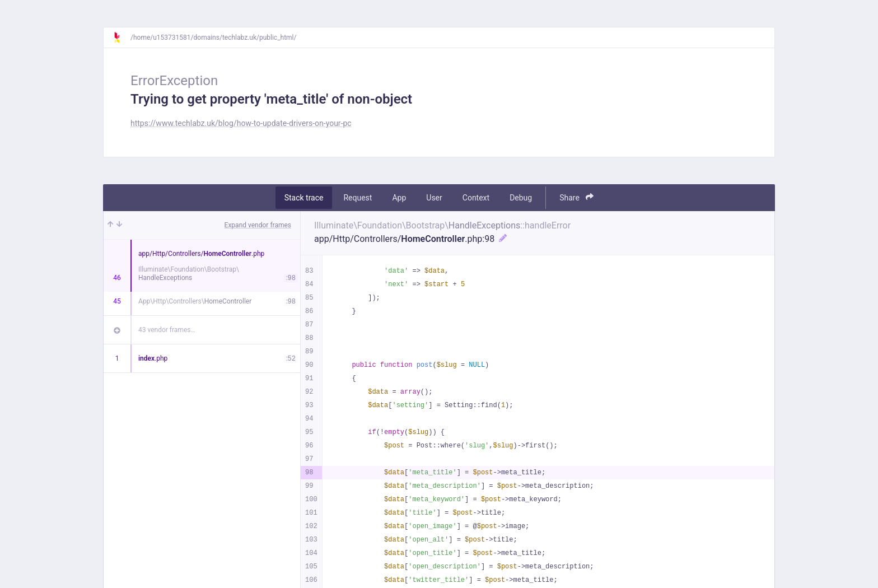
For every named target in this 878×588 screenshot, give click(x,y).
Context (476, 198)
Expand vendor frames (258, 225)
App (399, 198)
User (434, 198)
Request (358, 198)
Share (576, 197)
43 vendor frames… (167, 330)
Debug (521, 198)
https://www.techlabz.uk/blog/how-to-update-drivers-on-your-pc (241, 123)
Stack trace (304, 198)
